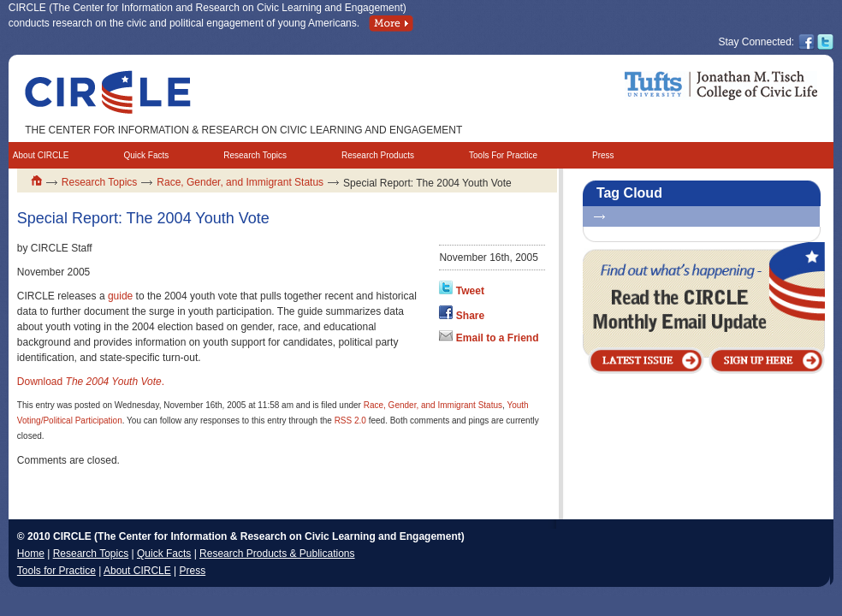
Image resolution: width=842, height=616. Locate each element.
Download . (91, 382)
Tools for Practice (56, 571)
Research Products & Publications (277, 554)
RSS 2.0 (350, 421)
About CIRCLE (41, 155)
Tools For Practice (503, 155)
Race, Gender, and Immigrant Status (240, 182)
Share (470, 316)
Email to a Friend (498, 338)
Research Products (378, 155)
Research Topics (255, 155)
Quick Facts (146, 155)
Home (31, 554)
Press (603, 155)
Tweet (470, 291)
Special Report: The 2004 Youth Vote (143, 218)
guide (120, 296)
